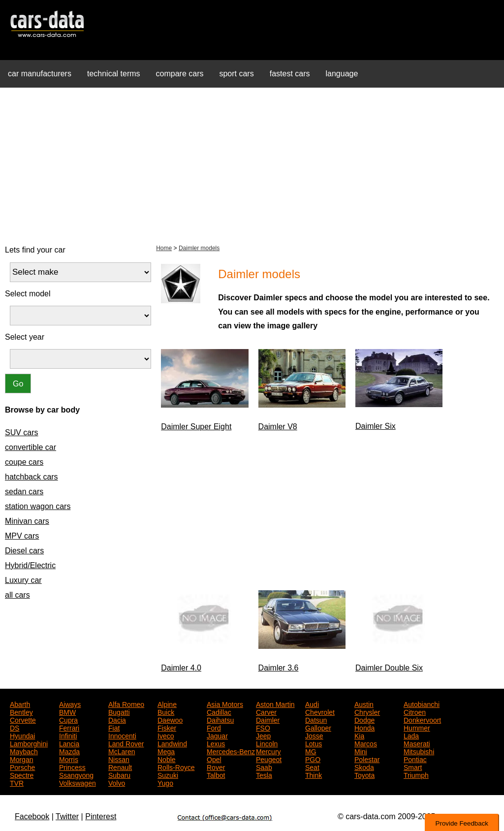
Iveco (166, 735)
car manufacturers (40, 74)
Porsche (22, 767)
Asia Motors (225, 703)
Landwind (172, 743)
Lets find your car (35, 250)
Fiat (114, 727)
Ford (214, 727)
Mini (361, 751)
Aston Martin (275, 703)
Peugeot (269, 759)
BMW (67, 711)
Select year (25, 337)
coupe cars (24, 462)
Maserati (417, 743)
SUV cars (22, 432)
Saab (264, 767)
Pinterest (101, 816)
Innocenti (122, 735)
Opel (214, 759)
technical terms (114, 74)
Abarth (20, 703)
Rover (216, 767)
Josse (314, 735)
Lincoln (267, 743)
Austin (364, 703)
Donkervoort (422, 719)
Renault (120, 767)
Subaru (119, 774)
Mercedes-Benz (231, 751)
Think (314, 774)
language (342, 74)
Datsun (316, 719)
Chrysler (367, 711)
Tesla (264, 774)
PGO (313, 759)
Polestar (367, 759)
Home (164, 248)
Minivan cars (27, 521)
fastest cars (290, 74)
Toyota (364, 774)
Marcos (366, 743)
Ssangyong (76, 774)
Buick (166, 711)
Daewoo (170, 719)
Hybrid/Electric (30, 565)
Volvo (117, 782)
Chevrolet (320, 711)
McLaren (122, 751)
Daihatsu (220, 719)
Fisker (167, 727)
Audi (312, 703)
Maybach (24, 751)
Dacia (117, 719)
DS (15, 727)
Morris (69, 759)
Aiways (70, 703)
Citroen (415, 711)
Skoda (364, 767)
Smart (413, 767)
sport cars (236, 74)
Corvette (23, 719)
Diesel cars (24, 551)
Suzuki (168, 774)
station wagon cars (38, 506)
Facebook (32, 816)
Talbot (216, 774)
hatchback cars (31, 477)
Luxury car (23, 580)
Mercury (268, 751)
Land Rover (126, 743)
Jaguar (217, 735)
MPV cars (22, 536)
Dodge (364, 719)
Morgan (21, 759)
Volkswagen (78, 782)
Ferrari (69, 727)
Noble (167, 759)
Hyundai (22, 735)
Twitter (67, 816)
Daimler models (199, 248)
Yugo (165, 782)
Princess (72, 767)
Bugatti (119, 711)
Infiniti (68, 735)
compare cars (180, 74)
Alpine (167, 703)
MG (311, 751)
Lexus (216, 743)
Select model (28, 294)
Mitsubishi (419, 751)
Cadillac (219, 711)
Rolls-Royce (176, 767)
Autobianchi (422, 703)
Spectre (22, 774)
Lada (411, 735)
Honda (364, 727)
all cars (17, 595)
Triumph (416, 774)
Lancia (69, 743)
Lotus (314, 743)
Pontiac (415, 759)
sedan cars (24, 492)
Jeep (263, 735)
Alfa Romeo (126, 703)
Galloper (318, 727)
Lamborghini (29, 743)
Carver (266, 711)
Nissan (119, 759)
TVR (17, 782)
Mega (166, 751)
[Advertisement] (252, 164)
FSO (263, 727)
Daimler (268, 719)
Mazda (69, 751)
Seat (312, 767)
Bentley (21, 711)
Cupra (68, 719)
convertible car (31, 447)
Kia (359, 735)
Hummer (417, 727)
